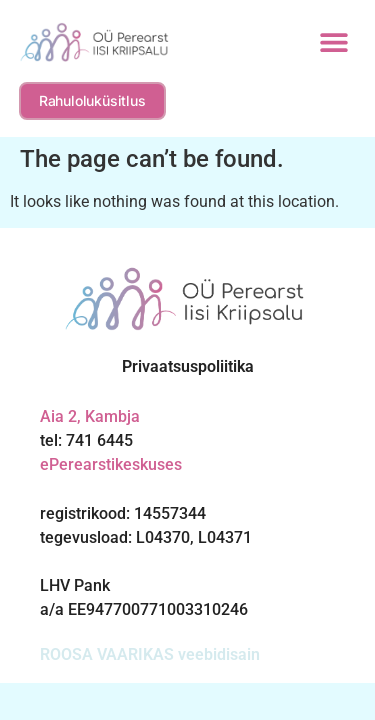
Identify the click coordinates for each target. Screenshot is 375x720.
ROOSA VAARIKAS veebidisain (150, 654)
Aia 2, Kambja (90, 416)
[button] (333, 42)
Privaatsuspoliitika (188, 366)
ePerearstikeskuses (111, 464)
